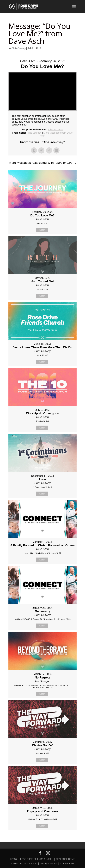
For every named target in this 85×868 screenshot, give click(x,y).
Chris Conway (19, 48)
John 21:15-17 (55, 129)
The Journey (35, 133)
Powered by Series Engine (42, 838)
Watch (42, 230)
